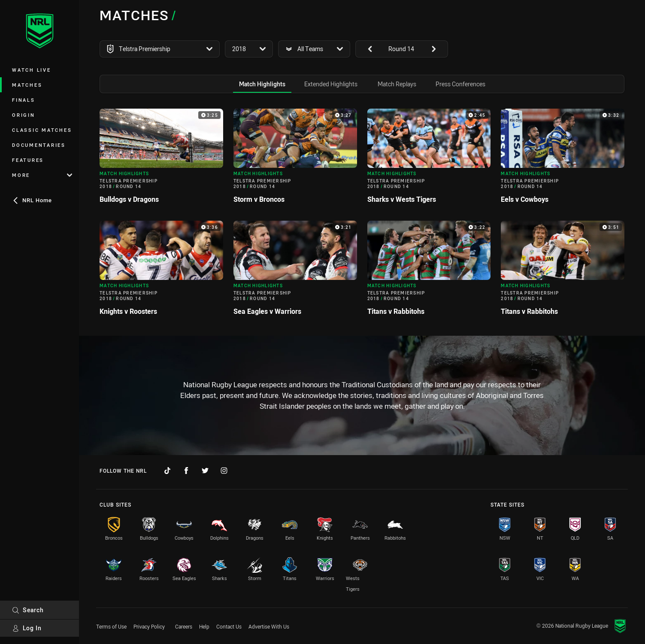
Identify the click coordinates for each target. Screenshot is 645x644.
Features (28, 160)
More (42, 175)
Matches (27, 85)
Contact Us (229, 626)
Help (204, 626)
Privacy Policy (149, 626)
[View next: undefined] (438, 49)
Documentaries (39, 145)
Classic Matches (42, 130)
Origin (24, 115)
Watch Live (32, 70)
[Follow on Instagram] (224, 471)
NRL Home (32, 200)
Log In (27, 628)
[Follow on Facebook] (186, 471)
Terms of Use (111, 626)
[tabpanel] (362, 216)
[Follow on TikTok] (167, 471)
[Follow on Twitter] (205, 471)
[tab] (262, 84)
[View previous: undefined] (366, 49)
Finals (24, 100)
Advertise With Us (269, 626)
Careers (184, 626)
